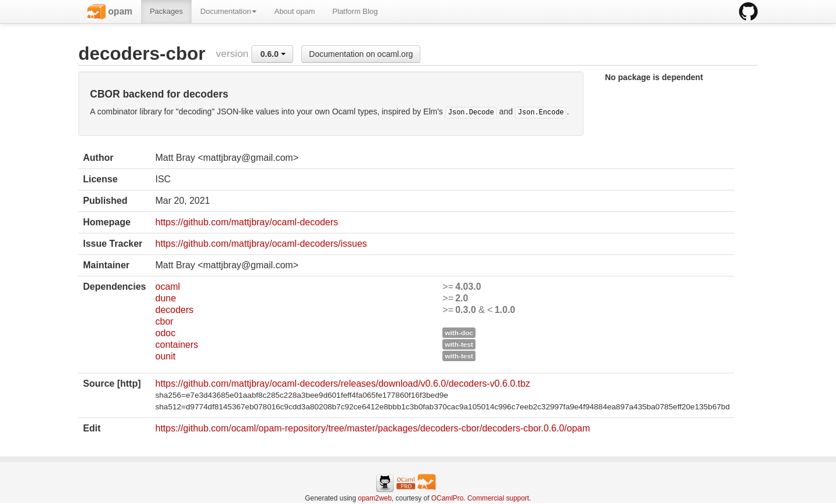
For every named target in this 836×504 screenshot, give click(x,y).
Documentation (228, 11)
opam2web (375, 498)
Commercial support (498, 498)
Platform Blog (355, 11)
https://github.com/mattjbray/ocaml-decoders (246, 222)
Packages (166, 11)
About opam (294, 11)
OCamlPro (448, 498)
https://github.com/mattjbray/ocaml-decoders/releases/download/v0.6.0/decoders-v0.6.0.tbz (343, 384)
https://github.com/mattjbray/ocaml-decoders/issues (261, 244)
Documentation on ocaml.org (361, 54)
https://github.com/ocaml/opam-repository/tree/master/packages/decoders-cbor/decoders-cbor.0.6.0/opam (372, 428)
